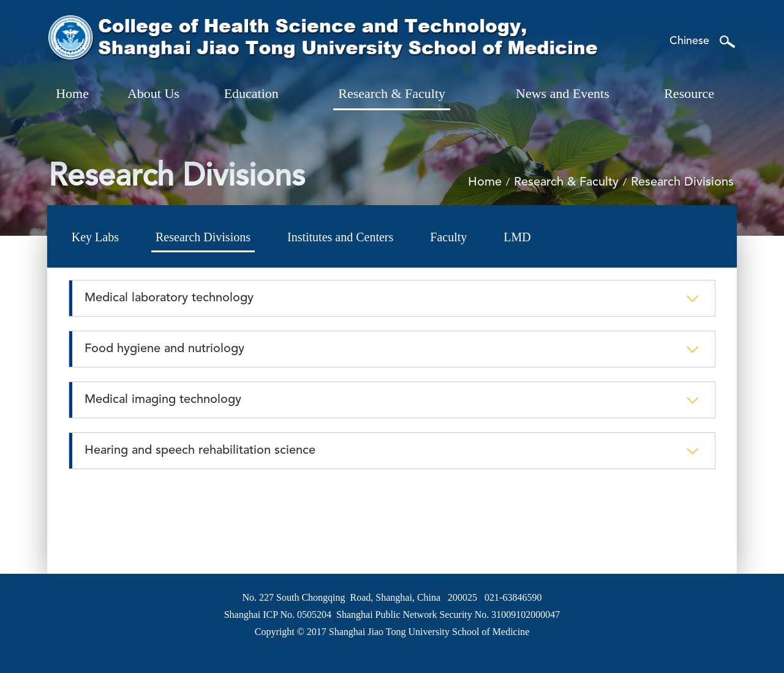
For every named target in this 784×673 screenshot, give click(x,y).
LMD (517, 237)
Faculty (448, 237)
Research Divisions (203, 237)
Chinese (689, 41)
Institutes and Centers (340, 237)
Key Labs (95, 237)
